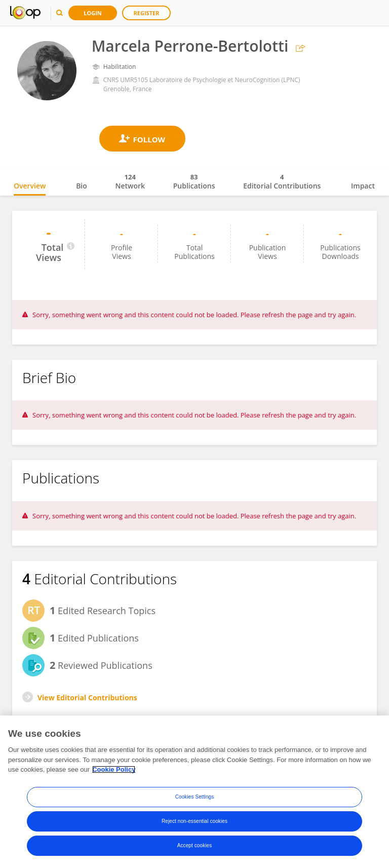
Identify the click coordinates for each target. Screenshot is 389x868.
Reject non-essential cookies (194, 821)
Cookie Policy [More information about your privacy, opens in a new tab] (114, 769)
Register (147, 13)
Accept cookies (195, 845)
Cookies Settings (195, 797)
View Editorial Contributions (87, 697)
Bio (82, 186)
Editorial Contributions (282, 181)
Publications (194, 181)
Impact (363, 186)
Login (93, 13)
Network (130, 181)
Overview (30, 186)
